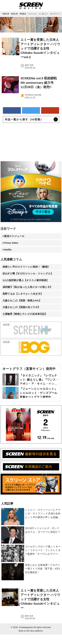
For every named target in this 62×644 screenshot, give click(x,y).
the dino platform (35, 640)
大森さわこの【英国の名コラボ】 (23, 315)
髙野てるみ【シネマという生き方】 (25, 300)
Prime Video (13, 244)
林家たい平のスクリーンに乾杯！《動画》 (29, 270)
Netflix (9, 252)
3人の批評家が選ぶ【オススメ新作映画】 (28, 285)
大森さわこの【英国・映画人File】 (24, 308)
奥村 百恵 (29, 65)
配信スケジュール (16, 237)
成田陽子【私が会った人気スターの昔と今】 (30, 293)
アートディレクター (29, 26)
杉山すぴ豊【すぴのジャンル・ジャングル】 (30, 277)
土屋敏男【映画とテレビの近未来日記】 (27, 323)
